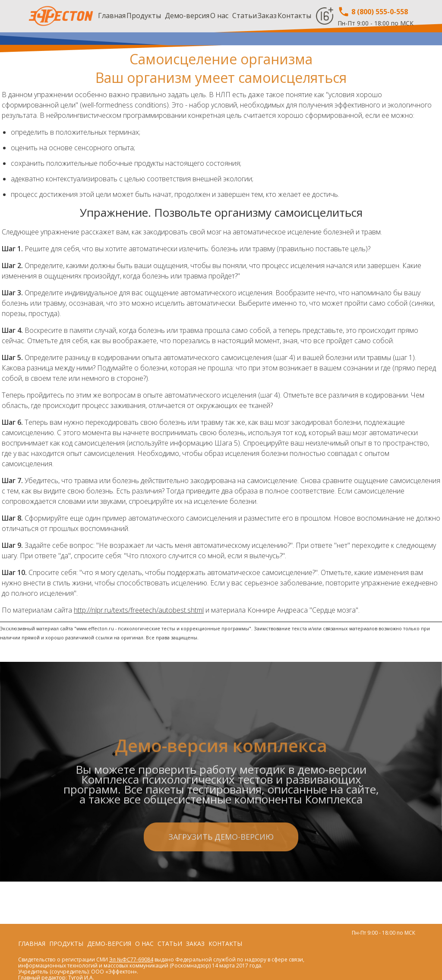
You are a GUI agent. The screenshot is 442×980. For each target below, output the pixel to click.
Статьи (245, 16)
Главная (112, 16)
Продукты (144, 16)
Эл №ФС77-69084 (131, 959)
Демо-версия (187, 16)
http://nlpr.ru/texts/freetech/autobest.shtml (139, 610)
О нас (219, 16)
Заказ (267, 16)
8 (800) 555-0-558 (373, 12)
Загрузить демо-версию (221, 879)
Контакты (294, 16)
